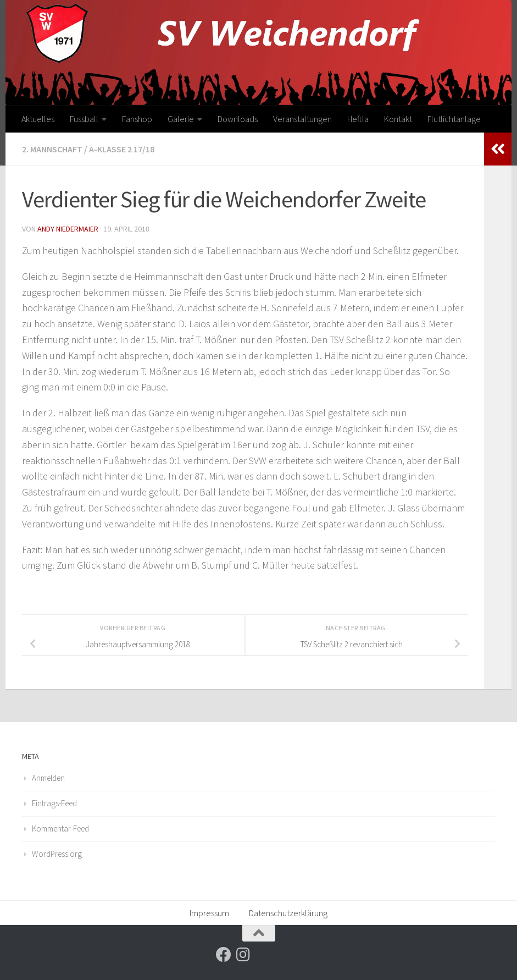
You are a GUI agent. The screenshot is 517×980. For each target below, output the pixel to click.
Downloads (238, 119)
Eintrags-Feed (54, 803)
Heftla (358, 119)
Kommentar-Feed (60, 828)
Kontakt (398, 119)
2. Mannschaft (52, 149)
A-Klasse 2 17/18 (122, 149)
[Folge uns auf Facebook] (224, 955)
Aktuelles (38, 119)
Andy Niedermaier (68, 229)
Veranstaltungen (302, 119)
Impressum (209, 913)
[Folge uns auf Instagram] (243, 955)
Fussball (84, 119)
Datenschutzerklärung (288, 913)
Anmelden (48, 778)
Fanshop (137, 119)
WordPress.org (57, 854)
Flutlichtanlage (454, 119)
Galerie (181, 119)
